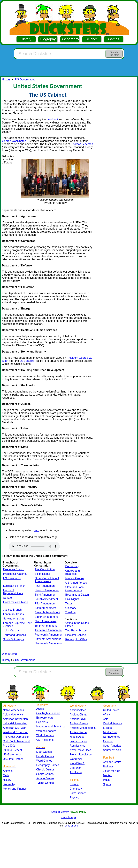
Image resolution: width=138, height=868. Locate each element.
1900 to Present (12, 750)
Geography (71, 39)
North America (112, 737)
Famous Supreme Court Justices (18, 625)
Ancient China (78, 715)
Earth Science (78, 793)
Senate (7, 598)
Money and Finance (15, 789)
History (26, 39)
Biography (48, 39)
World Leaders (45, 735)
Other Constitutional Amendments (47, 580)
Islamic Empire (79, 741)
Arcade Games (45, 778)
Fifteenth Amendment (48, 639)
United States (111, 710)
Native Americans (13, 710)
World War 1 (77, 759)
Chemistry (76, 789)
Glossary (71, 608)
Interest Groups (75, 578)
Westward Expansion (16, 732)
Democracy (72, 566)
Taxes (69, 604)
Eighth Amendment (46, 617)
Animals (8, 771)
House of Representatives (13, 592)
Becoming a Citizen (77, 595)
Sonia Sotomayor (14, 639)
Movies (107, 775)
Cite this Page (69, 817)
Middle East (110, 732)
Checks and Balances (72, 572)
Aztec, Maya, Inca (80, 750)
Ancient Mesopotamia (83, 728)
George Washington (14, 141)
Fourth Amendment (46, 599)
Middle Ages (77, 737)
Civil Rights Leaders (48, 713)
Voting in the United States (77, 625)
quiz (36, 530)
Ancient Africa (78, 710)
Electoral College (76, 635)
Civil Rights (72, 599)
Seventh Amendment (47, 612)
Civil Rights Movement (16, 741)
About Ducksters (60, 812)
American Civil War (14, 728)
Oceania (108, 741)
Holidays (108, 766)
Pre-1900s (9, 746)
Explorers (42, 722)
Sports (107, 784)
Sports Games (45, 774)
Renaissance (78, 746)
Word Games (44, 761)
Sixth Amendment (45, 608)
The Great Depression (16, 737)
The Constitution (45, 569)
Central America (113, 723)
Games (114, 39)
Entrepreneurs (45, 718)
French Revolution (81, 755)
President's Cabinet (15, 574)
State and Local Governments (75, 589)
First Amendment (45, 586)
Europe (107, 728)
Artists (40, 709)
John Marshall (12, 631)
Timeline (70, 612)
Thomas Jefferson (82, 144)
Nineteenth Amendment (49, 643)
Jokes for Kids (112, 771)
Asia (106, 719)
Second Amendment (47, 590)
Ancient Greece (79, 723)
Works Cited (9, 654)
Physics (74, 798)
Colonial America (13, 715)
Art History (76, 772)
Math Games (44, 752)
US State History (13, 759)
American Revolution (15, 719)
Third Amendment (45, 595)
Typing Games (45, 783)
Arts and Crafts (112, 762)
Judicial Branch (12, 610)
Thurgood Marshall (14, 635)
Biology (74, 784)
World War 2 (77, 763)
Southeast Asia (112, 750)
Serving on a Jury (14, 619)
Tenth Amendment (46, 626)
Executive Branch (14, 569)
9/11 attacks (27, 361)
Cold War (75, 768)
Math (6, 775)
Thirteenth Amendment (49, 630)
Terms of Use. (71, 826)
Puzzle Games (45, 756)
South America (112, 746)
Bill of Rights (42, 574)
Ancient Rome (78, 732)
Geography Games (48, 765)
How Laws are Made (16, 602)
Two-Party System (76, 631)
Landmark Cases (13, 614)
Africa (106, 715)
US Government (25, 80)
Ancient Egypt (78, 719)
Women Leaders (46, 731)
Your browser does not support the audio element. (34, 546)
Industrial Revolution (15, 723)
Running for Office (76, 639)
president (52, 119)
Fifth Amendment (45, 604)
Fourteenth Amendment (49, 635)
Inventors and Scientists (51, 726)
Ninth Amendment (46, 621)
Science (92, 39)
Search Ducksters (114, 54)
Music (107, 780)
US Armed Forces (76, 583)
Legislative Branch (14, 586)
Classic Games (45, 770)
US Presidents (12, 578)
